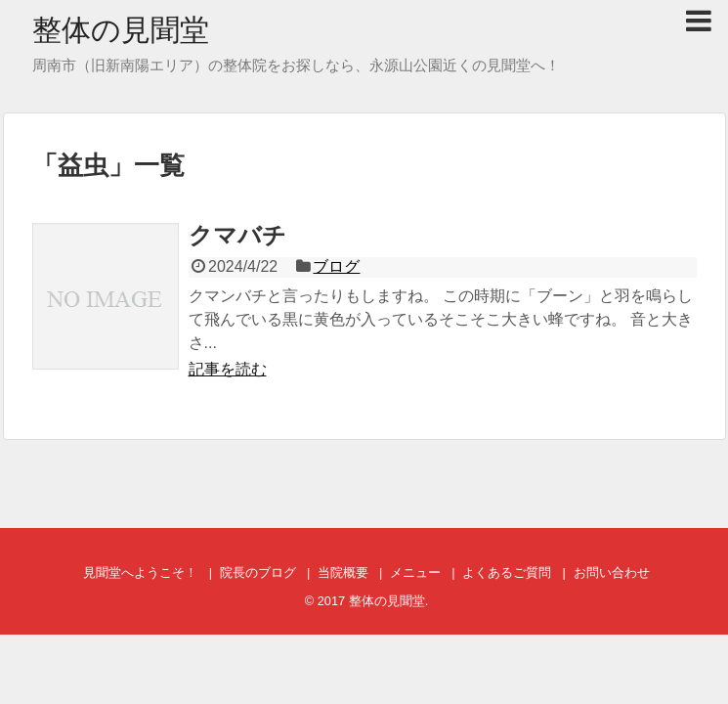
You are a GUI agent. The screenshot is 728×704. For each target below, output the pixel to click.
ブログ (336, 266)
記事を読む (228, 369)
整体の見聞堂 (121, 30)
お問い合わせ (612, 572)
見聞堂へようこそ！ (140, 572)
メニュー (415, 572)
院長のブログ (258, 572)
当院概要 (343, 572)
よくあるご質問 (507, 572)
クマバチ (237, 235)
